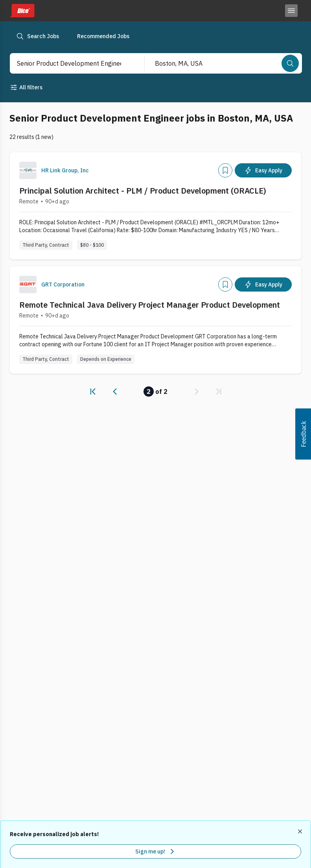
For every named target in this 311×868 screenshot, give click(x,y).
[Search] (290, 63)
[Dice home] (22, 11)
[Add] (225, 170)
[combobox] (69, 63)
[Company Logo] (28, 170)
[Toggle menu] (291, 11)
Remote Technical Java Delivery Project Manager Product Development (150, 305)
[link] (93, 392)
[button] (303, 434)
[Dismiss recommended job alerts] (301, 831)
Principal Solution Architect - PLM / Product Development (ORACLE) (143, 191)
